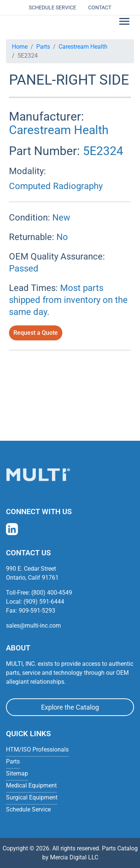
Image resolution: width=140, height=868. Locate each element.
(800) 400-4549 (52, 593)
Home (20, 47)
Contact (100, 7)
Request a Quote (36, 333)
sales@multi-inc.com (33, 626)
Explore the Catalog (70, 707)
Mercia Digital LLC (74, 857)
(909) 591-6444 (44, 602)
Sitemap (17, 773)
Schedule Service (52, 7)
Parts (43, 47)
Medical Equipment (31, 785)
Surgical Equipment (32, 797)
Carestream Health (83, 47)
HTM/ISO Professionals (37, 749)
